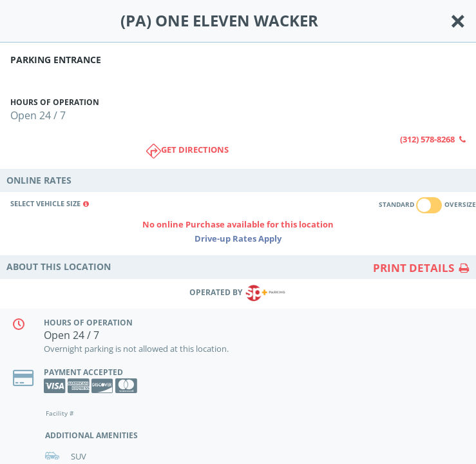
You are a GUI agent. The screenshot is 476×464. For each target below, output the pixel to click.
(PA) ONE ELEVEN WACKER (219, 21)
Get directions (187, 151)
